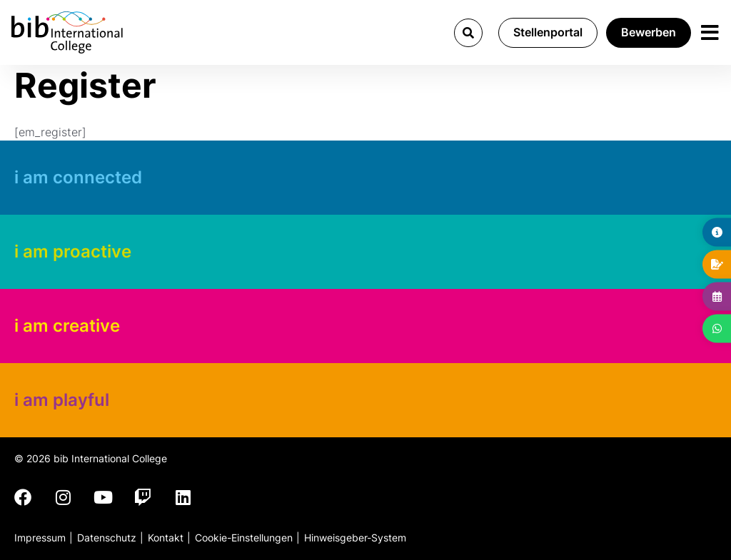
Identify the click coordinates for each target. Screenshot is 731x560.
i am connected (78, 177)
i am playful (62, 400)
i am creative (67, 326)
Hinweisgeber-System (355, 538)
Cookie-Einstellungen (244, 538)
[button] (468, 33)
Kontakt (166, 538)
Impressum (40, 538)
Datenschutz (107, 538)
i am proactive (73, 251)
